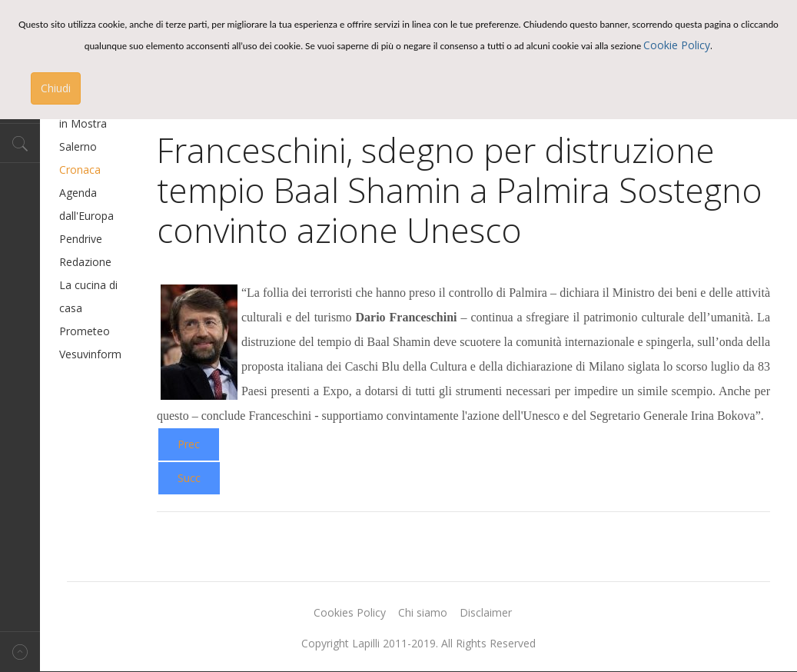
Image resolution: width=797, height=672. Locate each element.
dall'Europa (86, 216)
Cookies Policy (350, 612)
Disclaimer (486, 612)
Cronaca (80, 170)
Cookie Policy (677, 45)
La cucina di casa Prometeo (88, 308)
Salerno (78, 146)
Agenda (78, 193)
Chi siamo (423, 612)
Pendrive (81, 239)
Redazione (85, 262)
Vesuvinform (90, 354)
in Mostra (83, 123)
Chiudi (56, 88)
